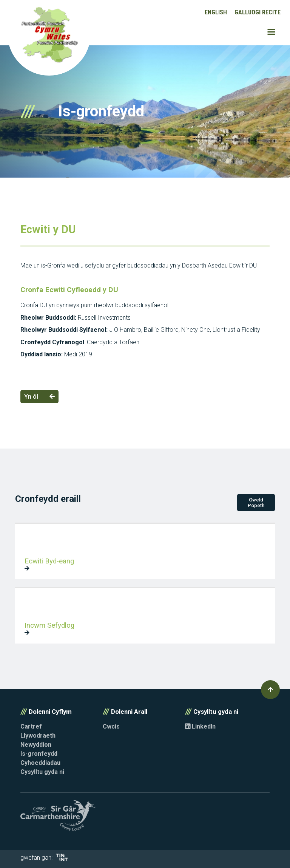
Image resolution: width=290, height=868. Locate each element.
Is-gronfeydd (39, 754)
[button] (270, 690)
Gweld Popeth (256, 503)
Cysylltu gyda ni (42, 772)
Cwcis (111, 726)
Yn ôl (39, 397)
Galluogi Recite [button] (258, 12)
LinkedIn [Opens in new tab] (200, 726)
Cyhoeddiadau (40, 763)
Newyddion (36, 745)
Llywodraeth (38, 736)
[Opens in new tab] (62, 859)
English (216, 12)
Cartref (31, 726)
